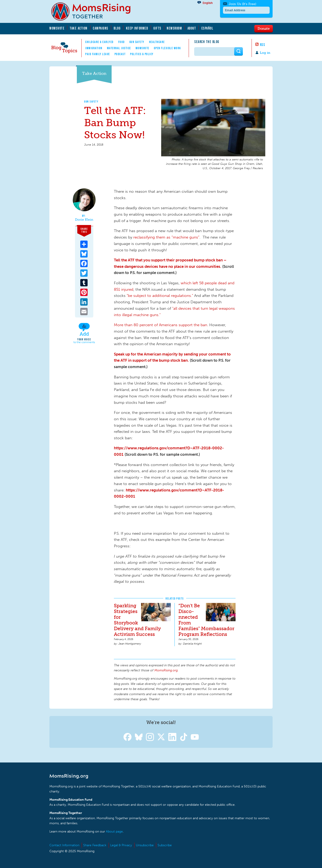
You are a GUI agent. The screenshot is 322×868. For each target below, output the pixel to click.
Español (208, 28)
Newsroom (174, 28)
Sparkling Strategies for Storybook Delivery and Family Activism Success (137, 620)
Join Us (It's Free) (242, 4)
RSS (263, 45)
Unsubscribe (145, 845)
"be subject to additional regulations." (160, 296)
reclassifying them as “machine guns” (166, 237)
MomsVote (57, 28)
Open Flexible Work (168, 48)
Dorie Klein (84, 220)
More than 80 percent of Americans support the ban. (161, 325)
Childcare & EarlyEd (99, 42)
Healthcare (157, 42)
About (192, 28)
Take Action (79, 28)
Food (122, 42)
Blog (117, 28)
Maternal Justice (119, 48)
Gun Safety (137, 42)
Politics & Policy (142, 54)
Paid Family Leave (98, 54)
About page (114, 831)
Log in (265, 53)
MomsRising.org (94, 11)
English (208, 3)
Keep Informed (137, 28)
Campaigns (101, 28)
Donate (264, 28)
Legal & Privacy (121, 845)
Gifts (157, 28)
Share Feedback (95, 845)
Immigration (94, 48)
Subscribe (165, 845)
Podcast (120, 54)
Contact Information (64, 845)
